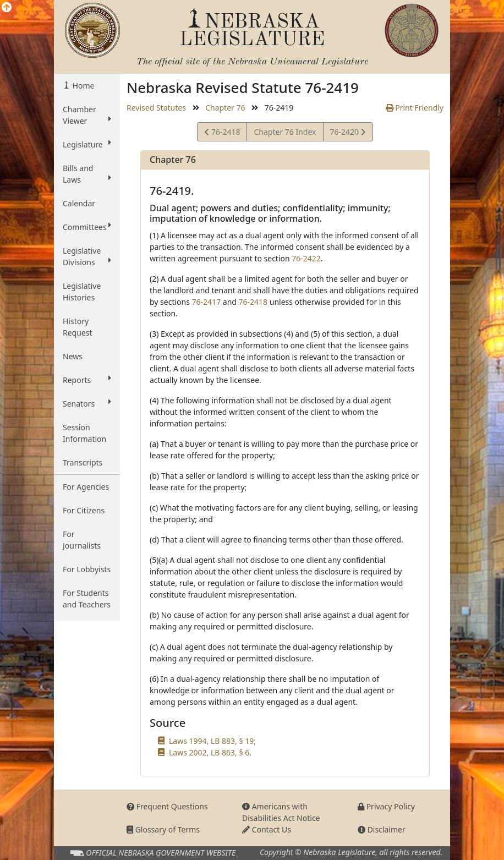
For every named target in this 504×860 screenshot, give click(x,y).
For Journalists (82, 540)
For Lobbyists (87, 569)
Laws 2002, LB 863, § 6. (210, 752)
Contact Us (267, 829)
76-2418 (222, 133)
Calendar (79, 203)
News (73, 356)
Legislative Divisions (87, 256)
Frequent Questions (167, 806)
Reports (87, 380)
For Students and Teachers (87, 599)
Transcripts (83, 462)
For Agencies (86, 487)
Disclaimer (382, 829)
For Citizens (84, 510)
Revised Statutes (156, 108)
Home (82, 86)
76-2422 (306, 258)
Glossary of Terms (163, 829)
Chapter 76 (225, 108)
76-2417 (207, 302)
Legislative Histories (82, 292)
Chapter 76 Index (285, 132)
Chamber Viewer (87, 115)
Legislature (87, 144)
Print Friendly (415, 108)
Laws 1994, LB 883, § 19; (212, 741)
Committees (87, 227)
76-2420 (348, 133)
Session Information (84, 433)
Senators (87, 403)
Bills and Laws (87, 174)
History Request (78, 327)
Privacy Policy (386, 806)
